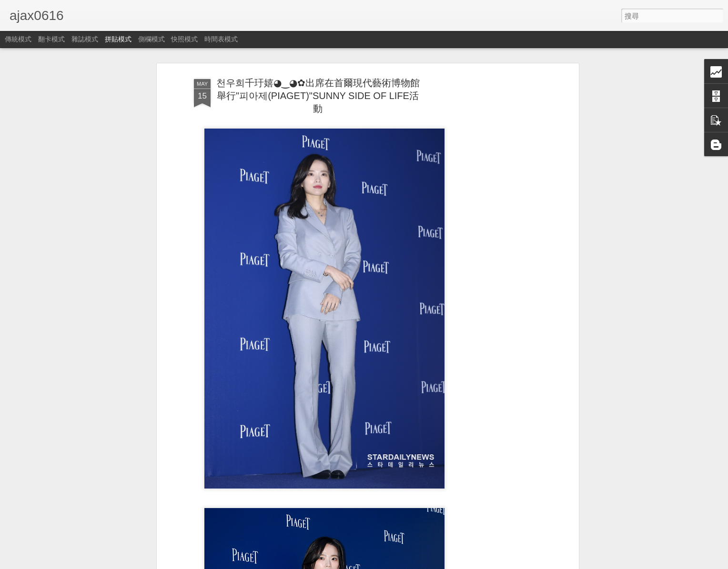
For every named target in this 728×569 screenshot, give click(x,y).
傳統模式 (18, 39)
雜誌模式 (85, 39)
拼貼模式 (118, 39)
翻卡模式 (51, 39)
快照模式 (184, 39)
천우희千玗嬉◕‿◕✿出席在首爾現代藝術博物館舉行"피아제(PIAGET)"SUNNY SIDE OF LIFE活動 (318, 96)
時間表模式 (221, 39)
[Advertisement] (494, 224)
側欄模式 (152, 39)
